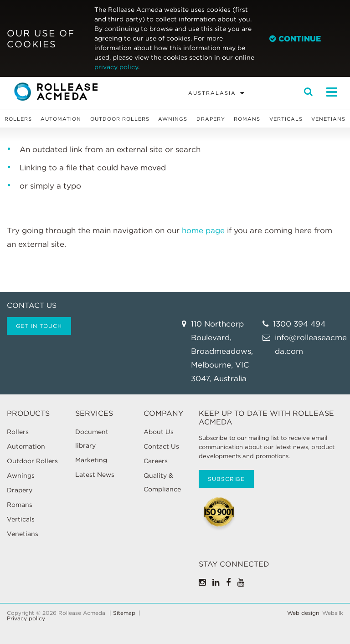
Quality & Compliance (162, 482)
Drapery (211, 119)
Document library (92, 439)
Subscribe (226, 479)
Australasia (212, 93)
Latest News (95, 475)
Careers (156, 461)
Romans (247, 119)
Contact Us (161, 446)
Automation (61, 119)
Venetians (328, 119)
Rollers (18, 119)
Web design (303, 613)
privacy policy (116, 67)
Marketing (91, 460)
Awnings (173, 119)
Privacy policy (26, 618)
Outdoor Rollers (120, 119)
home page (203, 230)
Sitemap (124, 613)
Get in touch (39, 326)
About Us (159, 432)
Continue (295, 39)
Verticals (286, 119)
